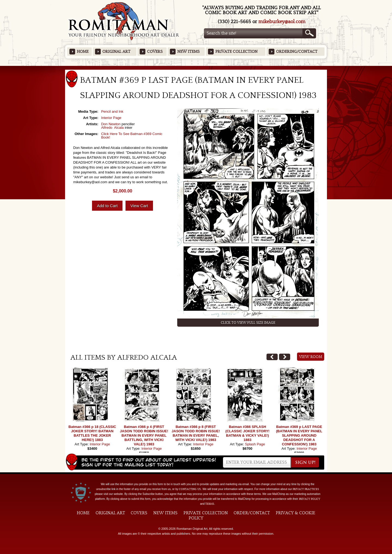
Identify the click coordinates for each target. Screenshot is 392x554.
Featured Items (196, 68)
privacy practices (306, 489)
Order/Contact (252, 513)
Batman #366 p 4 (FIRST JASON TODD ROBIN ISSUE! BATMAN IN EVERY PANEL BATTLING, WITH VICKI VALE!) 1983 (144, 435)
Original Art (116, 52)
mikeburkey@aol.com (282, 22)
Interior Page (111, 118)
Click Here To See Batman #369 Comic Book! (132, 136)
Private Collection (236, 52)
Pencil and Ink (112, 111)
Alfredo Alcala (112, 128)
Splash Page (255, 444)
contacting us (190, 489)
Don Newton (111, 124)
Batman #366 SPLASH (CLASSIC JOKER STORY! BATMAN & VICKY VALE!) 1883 (247, 433)
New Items (188, 52)
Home (83, 52)
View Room (311, 357)
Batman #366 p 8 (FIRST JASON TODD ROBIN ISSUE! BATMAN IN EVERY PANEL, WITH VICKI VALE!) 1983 (196, 433)
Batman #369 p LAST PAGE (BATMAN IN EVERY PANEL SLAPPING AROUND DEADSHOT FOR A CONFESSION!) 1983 (299, 435)
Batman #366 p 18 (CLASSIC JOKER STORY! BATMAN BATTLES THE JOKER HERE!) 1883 (92, 433)
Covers (155, 52)
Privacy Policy (310, 499)
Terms (210, 504)
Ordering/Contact (297, 52)
